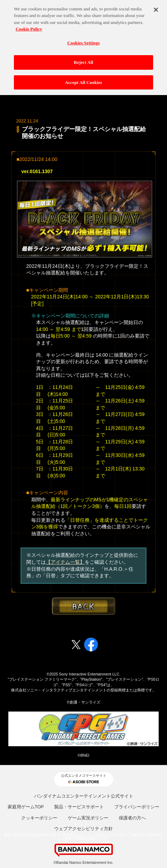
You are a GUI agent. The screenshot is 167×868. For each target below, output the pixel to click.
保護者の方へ (132, 818)
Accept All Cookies (83, 80)
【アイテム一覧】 (65, 562)
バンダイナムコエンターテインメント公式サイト (84, 796)
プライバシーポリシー (137, 807)
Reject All (84, 60)
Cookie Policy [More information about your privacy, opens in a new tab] (29, 27)
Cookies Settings (83, 40)
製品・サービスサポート (79, 807)
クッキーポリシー (39, 818)
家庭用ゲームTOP (26, 807)
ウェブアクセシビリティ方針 (83, 829)
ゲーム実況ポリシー (88, 818)
